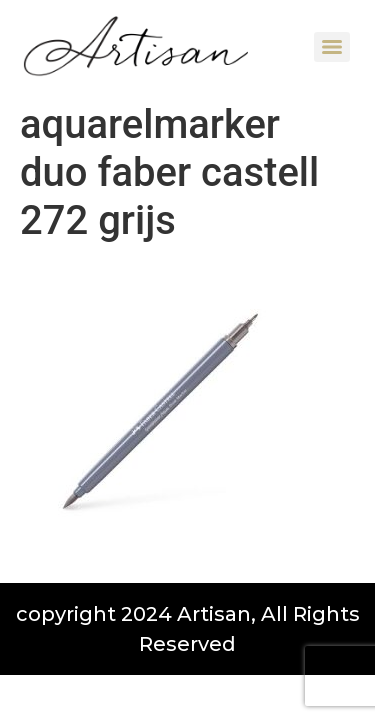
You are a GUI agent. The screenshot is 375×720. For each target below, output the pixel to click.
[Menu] (332, 47)
